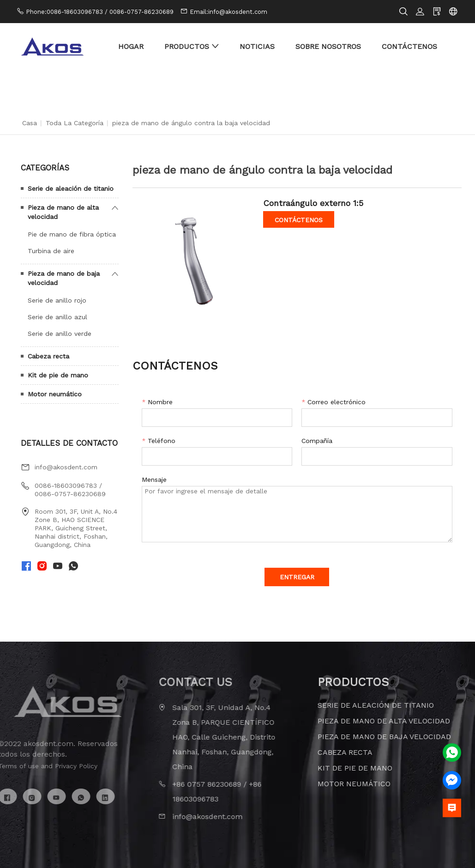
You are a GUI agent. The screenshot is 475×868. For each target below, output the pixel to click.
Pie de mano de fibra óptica (72, 234)
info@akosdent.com (66, 467)
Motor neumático (55, 394)
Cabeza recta (48, 356)
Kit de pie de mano (58, 375)
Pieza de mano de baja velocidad (64, 278)
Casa (30, 123)
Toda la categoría (75, 123)
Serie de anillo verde (60, 334)
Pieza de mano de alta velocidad (63, 212)
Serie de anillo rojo (57, 300)
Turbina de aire (51, 251)
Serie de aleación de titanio (71, 188)
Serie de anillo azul (57, 317)
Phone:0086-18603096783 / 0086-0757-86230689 (100, 12)
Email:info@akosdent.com (228, 12)
